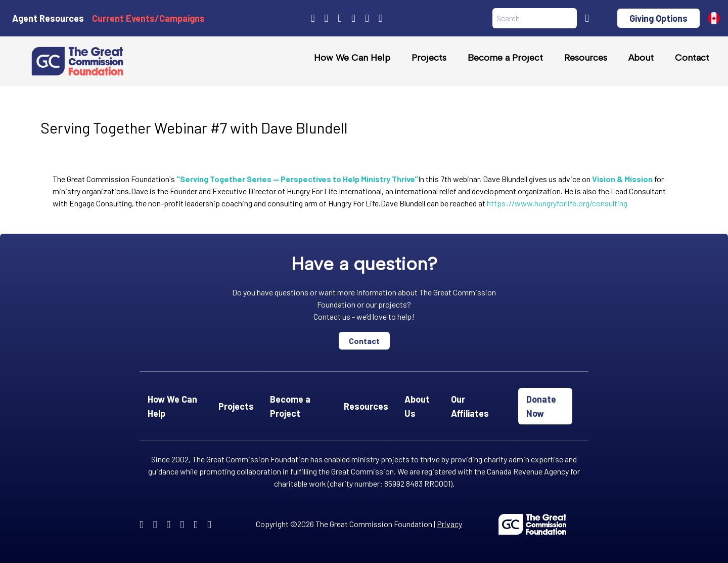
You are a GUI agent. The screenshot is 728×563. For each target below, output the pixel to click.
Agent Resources (48, 18)
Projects (429, 58)
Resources (586, 58)
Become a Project (505, 58)
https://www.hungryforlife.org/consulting (557, 203)
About (641, 58)
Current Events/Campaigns (148, 18)
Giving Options (658, 18)
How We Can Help (352, 58)
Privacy (449, 524)
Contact (692, 58)
